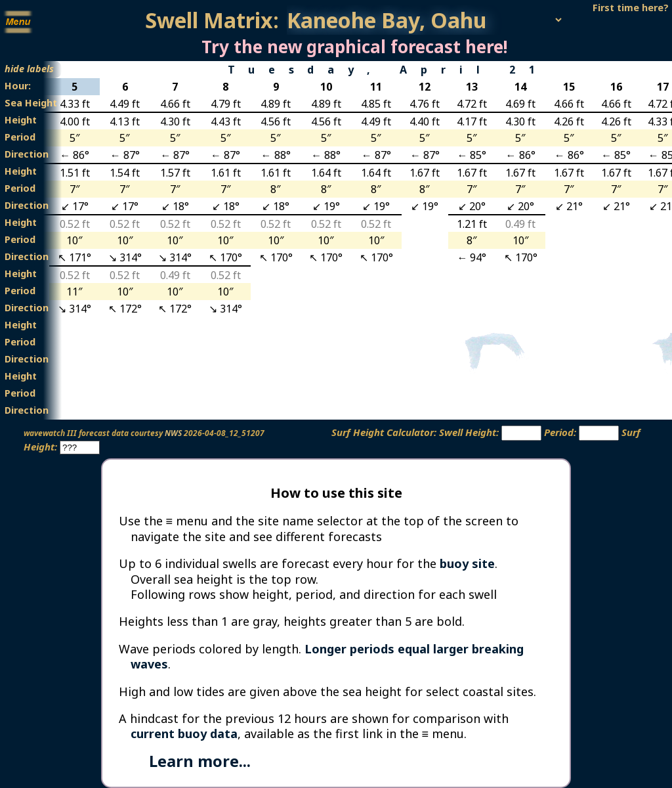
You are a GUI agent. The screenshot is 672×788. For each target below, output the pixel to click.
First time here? (631, 8)
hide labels (29, 69)
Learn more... (200, 761)
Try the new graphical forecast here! (354, 47)
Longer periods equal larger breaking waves (327, 656)
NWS (173, 433)
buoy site (467, 563)
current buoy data (184, 733)
